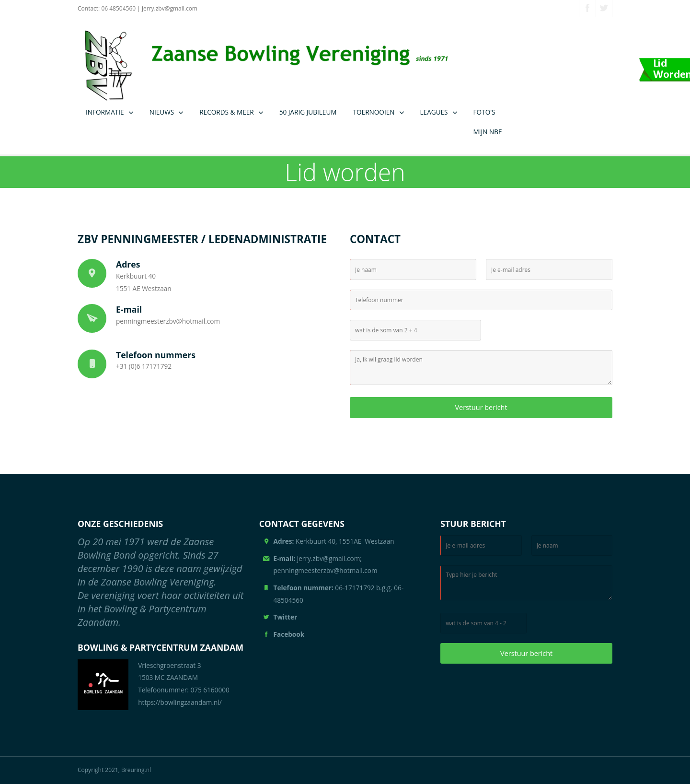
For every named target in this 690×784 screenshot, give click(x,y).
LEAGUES (434, 112)
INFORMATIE (105, 112)
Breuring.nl (136, 770)
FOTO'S (484, 112)
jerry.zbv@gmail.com (170, 8)
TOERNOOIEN (374, 112)
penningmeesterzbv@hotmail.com (168, 321)
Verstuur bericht (481, 407)
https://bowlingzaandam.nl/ (180, 702)
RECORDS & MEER (226, 112)
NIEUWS (162, 112)
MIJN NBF (488, 132)
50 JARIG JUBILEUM (308, 112)
